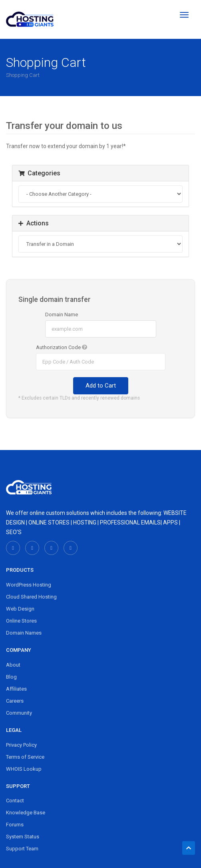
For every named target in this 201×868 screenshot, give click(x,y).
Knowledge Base (26, 813)
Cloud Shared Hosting (31, 597)
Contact (15, 801)
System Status (23, 837)
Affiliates (16, 689)
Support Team (22, 849)
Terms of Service (25, 757)
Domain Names (24, 633)
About (13, 665)
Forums (15, 825)
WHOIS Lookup (24, 769)
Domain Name (62, 314)
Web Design (20, 609)
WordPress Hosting (29, 585)
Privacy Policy (21, 745)
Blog (11, 677)
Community (19, 713)
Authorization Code (62, 347)
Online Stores (21, 621)
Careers (15, 701)
